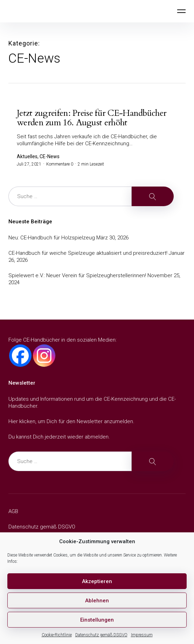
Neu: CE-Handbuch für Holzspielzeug (52, 238)
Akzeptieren (97, 581)
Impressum (142, 635)
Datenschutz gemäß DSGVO (101, 635)
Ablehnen (97, 601)
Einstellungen (97, 620)
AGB (13, 511)
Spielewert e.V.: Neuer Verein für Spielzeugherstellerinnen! (77, 275)
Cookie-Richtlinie (57, 635)
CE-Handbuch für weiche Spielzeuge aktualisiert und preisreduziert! (88, 253)
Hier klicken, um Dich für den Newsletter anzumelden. (71, 421)
